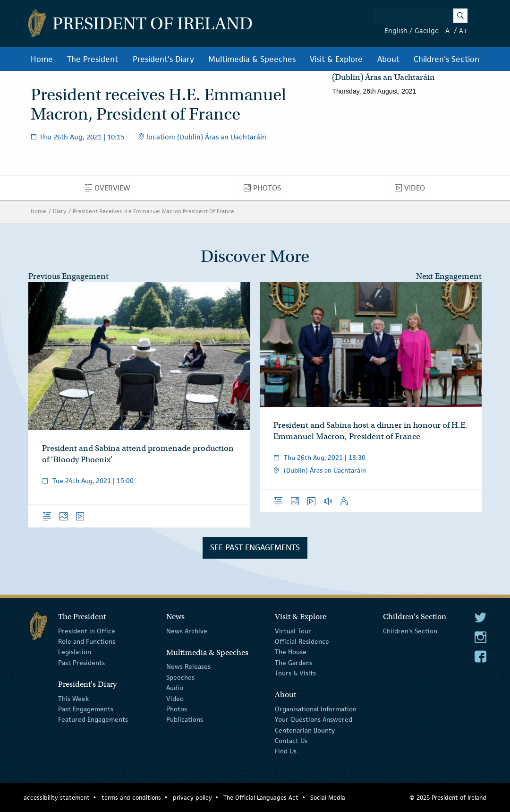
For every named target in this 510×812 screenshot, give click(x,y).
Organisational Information (316, 709)
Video (412, 190)
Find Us (286, 751)
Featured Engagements (93, 719)
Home (42, 59)
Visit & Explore (336, 59)
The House (291, 652)
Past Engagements (86, 709)
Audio (175, 688)
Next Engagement (449, 276)
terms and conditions (131, 798)
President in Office (87, 631)
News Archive (187, 631)
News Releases (188, 666)
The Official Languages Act (261, 798)
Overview (110, 190)
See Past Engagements (255, 547)
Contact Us (291, 741)
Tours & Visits (295, 673)
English (396, 30)
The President (93, 59)
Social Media (328, 798)
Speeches (180, 677)
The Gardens (294, 663)
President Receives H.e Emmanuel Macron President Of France (153, 211)
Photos (265, 190)
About (388, 59)
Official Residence (302, 641)
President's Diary (163, 59)
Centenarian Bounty (305, 730)
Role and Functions (87, 641)
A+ (463, 30)
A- (449, 30)
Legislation (75, 652)
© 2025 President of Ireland (448, 798)
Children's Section (446, 59)
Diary (59, 211)
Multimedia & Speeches (252, 59)
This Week (73, 698)
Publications (185, 719)
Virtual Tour (293, 631)
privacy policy (192, 798)
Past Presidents (81, 663)
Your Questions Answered (314, 719)
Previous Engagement (68, 276)
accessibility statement (57, 798)
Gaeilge (427, 30)
